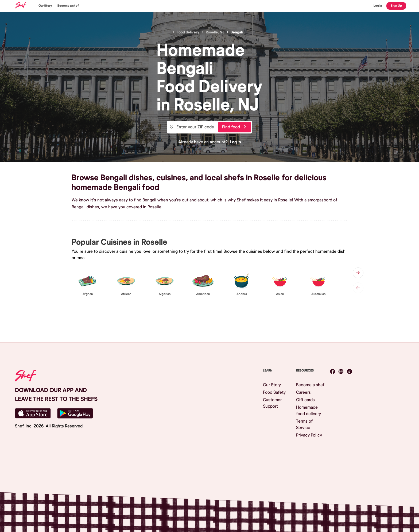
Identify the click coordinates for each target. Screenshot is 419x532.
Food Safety (274, 392)
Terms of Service (304, 424)
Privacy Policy (309, 435)
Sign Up (396, 6)
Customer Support (272, 403)
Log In (378, 6)
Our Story (45, 6)
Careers (303, 392)
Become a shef (68, 6)
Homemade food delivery (309, 411)
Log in (235, 142)
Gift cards (305, 400)
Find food (234, 127)
